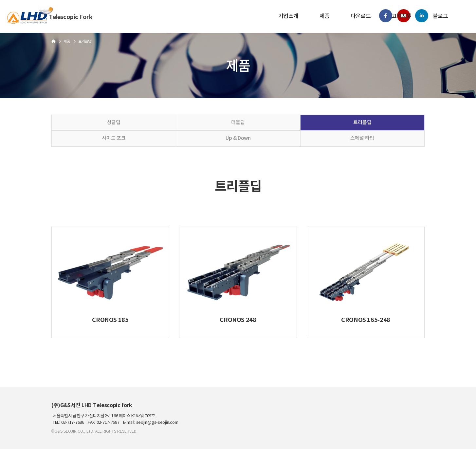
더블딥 (238, 123)
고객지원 (402, 16)
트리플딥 (362, 123)
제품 (325, 16)
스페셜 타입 (362, 138)
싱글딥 (114, 123)
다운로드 (361, 16)
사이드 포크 (114, 138)
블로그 (440, 16)
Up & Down (238, 138)
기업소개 (288, 16)
